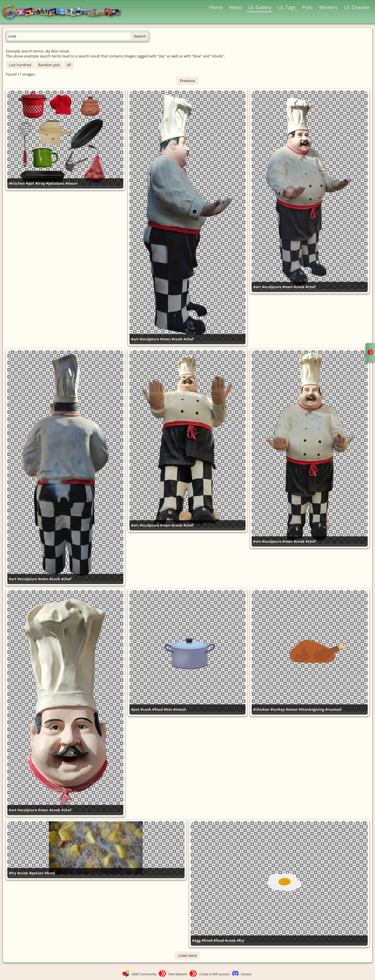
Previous (187, 81)
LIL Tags (287, 7)
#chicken (261, 709)
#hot (168, 709)
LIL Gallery (260, 7)
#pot (30, 183)
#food (158, 709)
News (235, 7)
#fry (12, 873)
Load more (187, 956)
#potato (36, 873)
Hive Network (178, 974)
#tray (40, 183)
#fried (207, 941)
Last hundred (20, 65)
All (69, 65)
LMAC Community (144, 974)
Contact (246, 974)
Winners (328, 7)
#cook (177, 339)
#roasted (333, 709)
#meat (292, 709)
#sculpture (150, 339)
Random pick (49, 65)
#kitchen (17, 183)
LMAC (64, 12)
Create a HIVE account (214, 974)
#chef (189, 339)
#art (135, 339)
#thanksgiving (311, 709)
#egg (196, 941)
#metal (180, 709)
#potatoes (55, 183)
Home (216, 7)
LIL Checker (357, 7)
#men (165, 339)
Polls (307, 7)
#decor (72, 183)
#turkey (278, 709)
